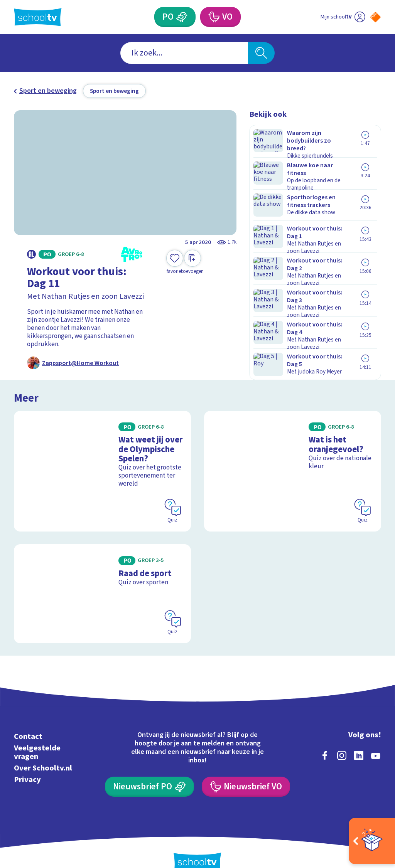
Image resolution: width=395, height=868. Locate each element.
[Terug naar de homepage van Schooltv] (38, 17)
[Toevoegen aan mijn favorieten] (175, 262)
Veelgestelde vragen (37, 736)
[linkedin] (359, 739)
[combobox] (184, 53)
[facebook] (325, 739)
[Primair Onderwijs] (182, 17)
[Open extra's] (372, 841)
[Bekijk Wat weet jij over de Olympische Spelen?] (102, 461)
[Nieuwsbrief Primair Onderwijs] (149, 770)
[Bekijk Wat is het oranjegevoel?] (293, 461)
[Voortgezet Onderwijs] (213, 17)
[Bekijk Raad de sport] (102, 578)
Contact (28, 720)
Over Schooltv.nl (43, 752)
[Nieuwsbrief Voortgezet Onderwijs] (246, 770)
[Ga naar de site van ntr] (369, 807)
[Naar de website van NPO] (376, 17)
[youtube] (376, 739)
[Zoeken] (261, 53)
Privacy (27, 763)
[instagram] (342, 739)
